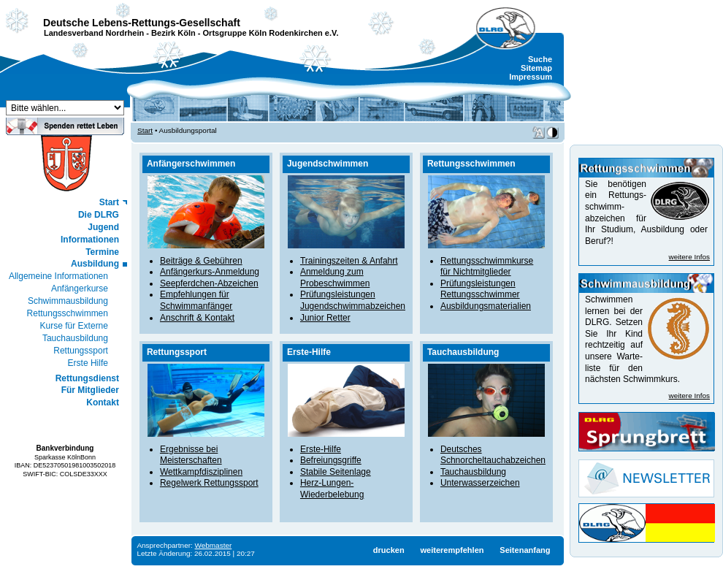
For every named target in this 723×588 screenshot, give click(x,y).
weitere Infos (689, 257)
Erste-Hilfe (321, 449)
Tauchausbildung (75, 338)
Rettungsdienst (87, 378)
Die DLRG (99, 215)
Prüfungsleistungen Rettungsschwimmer (480, 289)
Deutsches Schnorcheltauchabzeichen (493, 455)
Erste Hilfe (88, 363)
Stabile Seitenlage (336, 472)
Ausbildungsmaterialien (486, 306)
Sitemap (536, 68)
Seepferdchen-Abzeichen (209, 283)
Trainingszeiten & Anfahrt (349, 261)
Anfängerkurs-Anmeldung (210, 272)
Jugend (103, 227)
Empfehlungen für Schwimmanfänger (196, 300)
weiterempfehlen (452, 550)
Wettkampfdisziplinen (201, 472)
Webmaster (214, 545)
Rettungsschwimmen (68, 313)
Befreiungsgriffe (331, 460)
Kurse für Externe (74, 326)
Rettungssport (81, 351)
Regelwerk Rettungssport (209, 483)
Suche (540, 59)
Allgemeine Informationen (58, 276)
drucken (389, 550)
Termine (102, 252)
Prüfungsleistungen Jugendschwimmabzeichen (353, 300)
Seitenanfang (525, 550)
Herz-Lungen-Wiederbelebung (332, 489)
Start (109, 202)
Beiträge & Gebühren (201, 261)
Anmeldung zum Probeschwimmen (335, 278)
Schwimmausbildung (68, 301)
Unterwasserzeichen (480, 483)
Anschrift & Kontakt (197, 318)
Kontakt (103, 402)
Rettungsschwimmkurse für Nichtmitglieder (487, 267)
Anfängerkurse (80, 289)
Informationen (90, 240)
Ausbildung (95, 264)
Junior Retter (325, 318)
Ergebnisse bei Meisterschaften (191, 455)
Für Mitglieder (90, 390)
